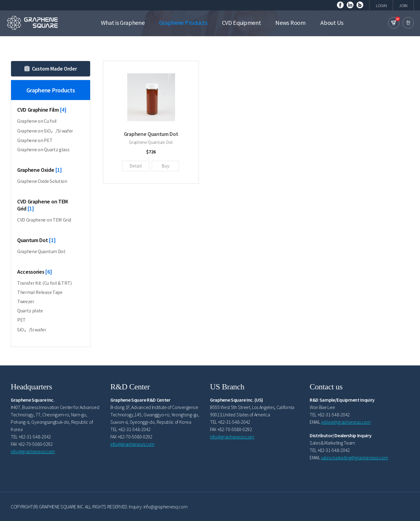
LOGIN (381, 6)
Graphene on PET (35, 140)
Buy (165, 166)
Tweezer (26, 301)
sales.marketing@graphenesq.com (354, 457)
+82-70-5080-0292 (35, 444)
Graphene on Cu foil (37, 121)
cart (394, 23)
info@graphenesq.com (33, 451)
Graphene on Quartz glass (43, 149)
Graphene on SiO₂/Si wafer (45, 131)
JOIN (403, 6)
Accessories (35, 272)
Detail (136, 166)
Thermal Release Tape (40, 292)
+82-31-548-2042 (35, 437)
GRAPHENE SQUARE (32, 23)
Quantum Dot (36, 240)
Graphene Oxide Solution (42, 181)
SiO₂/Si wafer (32, 330)
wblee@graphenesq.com (346, 422)
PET (21, 320)
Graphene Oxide (40, 170)
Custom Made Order (51, 69)
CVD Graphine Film (42, 110)
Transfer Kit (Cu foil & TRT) (44, 283)
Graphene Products (51, 103)
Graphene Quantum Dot (41, 251)
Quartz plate (30, 311)
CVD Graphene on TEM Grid (42, 205)
